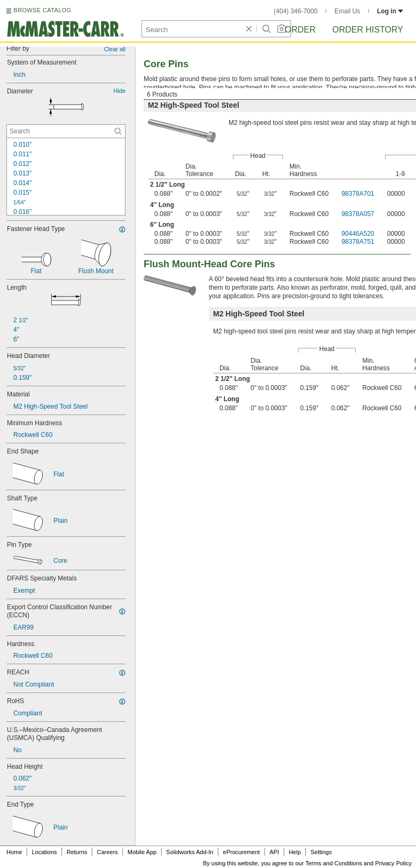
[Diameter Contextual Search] (66, 131)
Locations (45, 852)
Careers (107, 852)
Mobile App (142, 852)
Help (295, 852)
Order (300, 30)
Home (14, 852)
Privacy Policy (394, 863)
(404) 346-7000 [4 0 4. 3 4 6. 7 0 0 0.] (296, 11)
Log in (390, 11)
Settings (321, 852)
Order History (368, 30)
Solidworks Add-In (190, 852)
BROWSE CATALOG (42, 10)
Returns (77, 852)
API (274, 852)
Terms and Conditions (334, 863)
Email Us (347, 11)
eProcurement (242, 852)
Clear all (115, 49)
